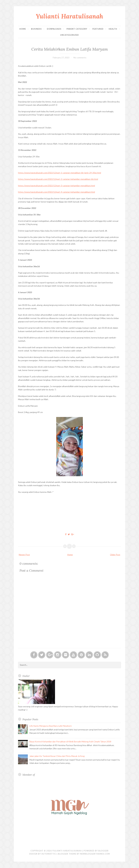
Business (36, 29)
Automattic (49, 854)
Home (23, 29)
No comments (80, 58)
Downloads (54, 29)
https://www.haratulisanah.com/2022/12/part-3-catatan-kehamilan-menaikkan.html (56, 186)
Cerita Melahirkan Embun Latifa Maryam (70, 49)
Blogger (103, 851)
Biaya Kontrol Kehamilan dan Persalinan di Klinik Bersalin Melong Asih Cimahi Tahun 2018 (70, 742)
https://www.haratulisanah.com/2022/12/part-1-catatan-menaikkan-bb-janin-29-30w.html (60, 173)
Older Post (115, 555)
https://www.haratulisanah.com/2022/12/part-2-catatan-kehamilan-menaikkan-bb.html (58, 179)
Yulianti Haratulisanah (69, 16)
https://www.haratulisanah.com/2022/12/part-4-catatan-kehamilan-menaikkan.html (56, 192)
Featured (98, 29)
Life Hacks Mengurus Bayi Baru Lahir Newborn (51, 726)
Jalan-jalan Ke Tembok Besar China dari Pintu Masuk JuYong (57, 756)
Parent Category (77, 29)
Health (113, 29)
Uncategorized (69, 35)
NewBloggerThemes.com (95, 854)
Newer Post (24, 555)
